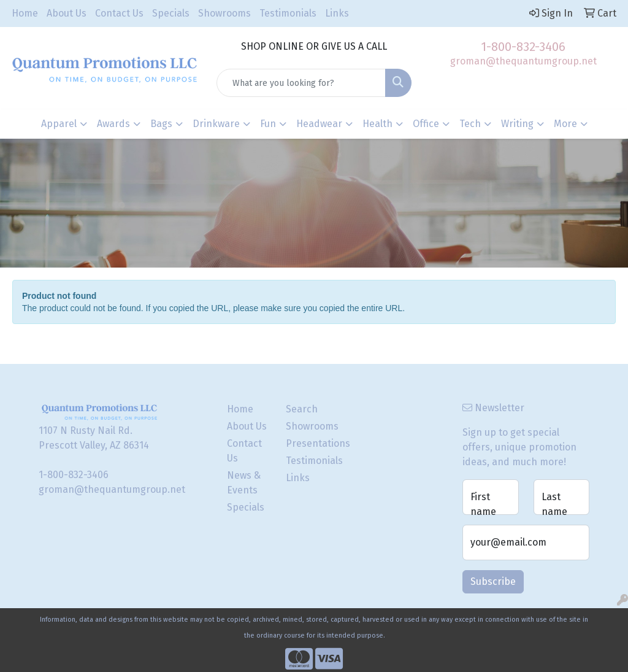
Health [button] (377, 124)
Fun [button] (268, 124)
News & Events (244, 483)
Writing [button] (517, 124)
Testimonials (288, 13)
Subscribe (493, 581)
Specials (171, 13)
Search (302, 409)
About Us (67, 13)
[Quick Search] (301, 83)
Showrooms (224, 13)
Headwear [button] (319, 124)
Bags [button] (161, 124)
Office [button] (426, 124)
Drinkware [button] (216, 124)
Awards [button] (113, 124)
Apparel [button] (59, 124)
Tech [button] (470, 124)
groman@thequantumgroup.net (523, 61)
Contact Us (119, 13)
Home (25, 13)
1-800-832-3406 (523, 47)
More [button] (565, 124)
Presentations (308, 443)
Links (337, 13)
